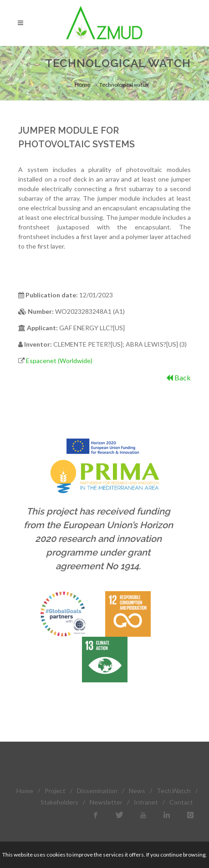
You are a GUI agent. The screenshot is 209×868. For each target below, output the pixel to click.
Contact (181, 802)
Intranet (146, 802)
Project (55, 791)
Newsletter (106, 802)
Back (178, 377)
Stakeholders (59, 802)
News (137, 791)
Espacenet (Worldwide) (59, 361)
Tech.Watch (174, 791)
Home (82, 85)
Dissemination (97, 791)
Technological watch (124, 85)
